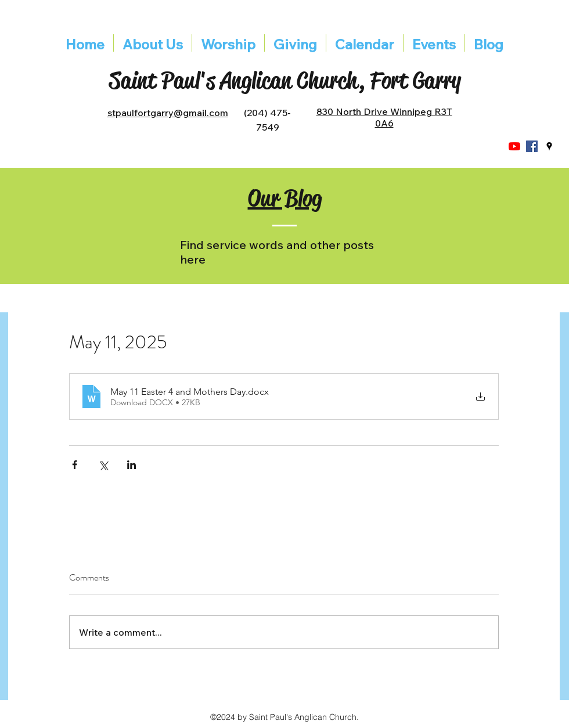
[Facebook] (532, 146)
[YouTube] (514, 146)
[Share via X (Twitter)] (103, 465)
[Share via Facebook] (75, 465)
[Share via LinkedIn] (132, 465)
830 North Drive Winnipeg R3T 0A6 (384, 117)
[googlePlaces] (549, 146)
